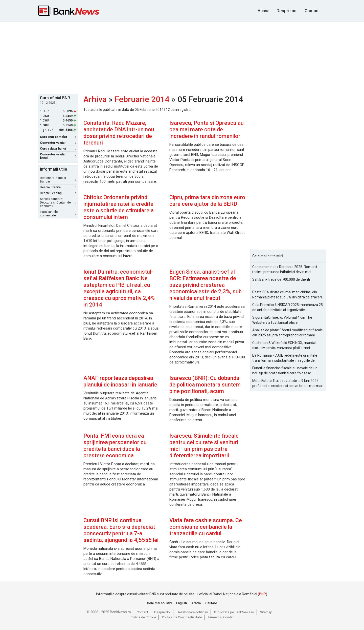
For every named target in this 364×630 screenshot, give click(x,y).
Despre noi (287, 11)
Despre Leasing (58, 193)
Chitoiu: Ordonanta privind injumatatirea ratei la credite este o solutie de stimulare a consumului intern (119, 207)
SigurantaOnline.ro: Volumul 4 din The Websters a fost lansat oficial (282, 320)
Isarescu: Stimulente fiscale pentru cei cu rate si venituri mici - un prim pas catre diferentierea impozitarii (204, 446)
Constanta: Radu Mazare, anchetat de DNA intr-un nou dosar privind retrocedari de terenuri (119, 133)
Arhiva (95, 99)
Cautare (211, 603)
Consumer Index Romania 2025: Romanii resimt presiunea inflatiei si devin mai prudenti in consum (285, 270)
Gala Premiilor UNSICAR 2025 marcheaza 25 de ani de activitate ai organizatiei (288, 307)
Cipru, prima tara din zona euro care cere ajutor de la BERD (207, 201)
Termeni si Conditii (221, 617)
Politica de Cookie (143, 617)
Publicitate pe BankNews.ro (234, 612)
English (181, 603)
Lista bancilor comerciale (58, 214)
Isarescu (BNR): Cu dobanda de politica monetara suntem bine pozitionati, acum (205, 385)
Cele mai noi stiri (159, 603)
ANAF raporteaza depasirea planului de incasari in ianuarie (120, 381)
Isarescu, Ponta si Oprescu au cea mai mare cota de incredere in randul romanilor (207, 129)
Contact (312, 11)
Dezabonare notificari (192, 612)
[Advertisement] (182, 57)
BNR (263, 594)
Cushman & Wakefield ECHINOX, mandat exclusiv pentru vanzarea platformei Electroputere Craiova (284, 346)
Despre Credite (58, 187)
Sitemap (266, 612)
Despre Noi (162, 612)
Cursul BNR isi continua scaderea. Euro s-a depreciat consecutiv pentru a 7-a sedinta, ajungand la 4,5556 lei (121, 530)
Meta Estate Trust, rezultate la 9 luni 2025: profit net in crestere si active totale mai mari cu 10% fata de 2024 (288, 383)
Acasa (264, 11)
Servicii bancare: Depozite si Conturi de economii (58, 202)
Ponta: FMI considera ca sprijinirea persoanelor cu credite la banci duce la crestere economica (115, 446)
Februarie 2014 (142, 99)
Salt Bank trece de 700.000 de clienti (281, 279)
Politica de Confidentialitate (182, 617)
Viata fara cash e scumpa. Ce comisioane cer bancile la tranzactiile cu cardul (206, 527)
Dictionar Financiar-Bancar (58, 180)
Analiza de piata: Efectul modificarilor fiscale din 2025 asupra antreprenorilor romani (288, 333)
